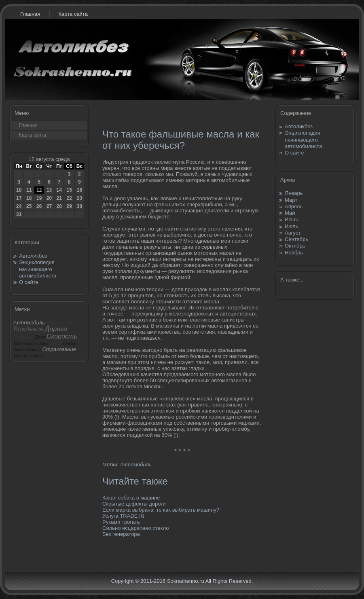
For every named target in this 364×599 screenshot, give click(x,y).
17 (19, 198)
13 (49, 190)
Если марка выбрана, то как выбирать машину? (161, 510)
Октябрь (295, 246)
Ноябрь (294, 253)
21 (59, 198)
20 (49, 198)
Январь (294, 193)
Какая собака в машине (131, 498)
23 (79, 198)
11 (29, 190)
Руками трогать (121, 522)
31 (19, 214)
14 (59, 190)
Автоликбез (33, 256)
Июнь (291, 219)
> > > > (182, 450)
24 (19, 206)
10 (19, 190)
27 (49, 206)
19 (39, 198)
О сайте (29, 282)
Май (290, 213)
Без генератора (121, 534)
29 (69, 206)
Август (293, 233)
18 (29, 198)
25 (29, 206)
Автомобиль (136, 465)
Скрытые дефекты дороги (134, 504)
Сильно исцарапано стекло (136, 528)
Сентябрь (296, 239)
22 (69, 198)
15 (69, 190)
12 (39, 190)
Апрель (294, 206)
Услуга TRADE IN (123, 516)
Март (291, 200)
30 (79, 206)
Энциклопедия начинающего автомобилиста (38, 269)
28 (59, 206)
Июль (291, 226)
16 (79, 190)
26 (39, 206)
